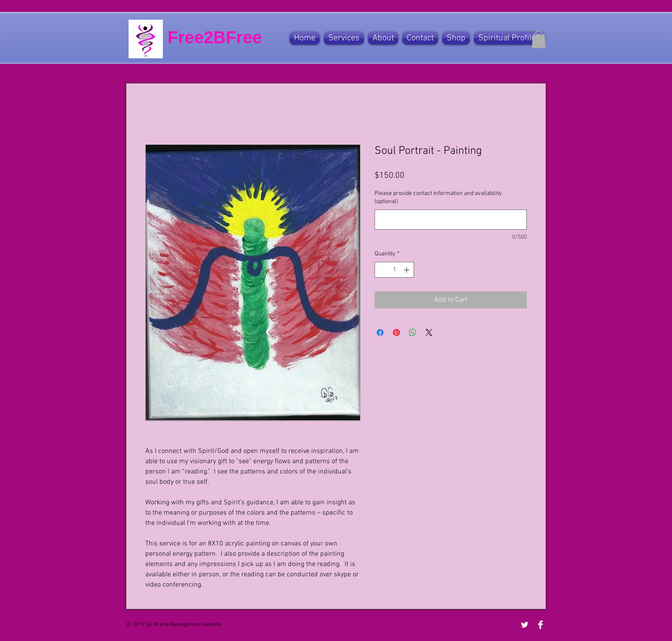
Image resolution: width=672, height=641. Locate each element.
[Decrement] (381, 270)
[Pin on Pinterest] (396, 332)
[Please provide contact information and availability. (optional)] (451, 220)
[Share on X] (429, 332)
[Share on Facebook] (380, 332)
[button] (344, 38)
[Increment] (407, 270)
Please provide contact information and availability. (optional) (439, 198)
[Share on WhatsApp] (413, 332)
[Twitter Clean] (525, 625)
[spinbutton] (394, 270)
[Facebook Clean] (540, 625)
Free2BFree (215, 37)
